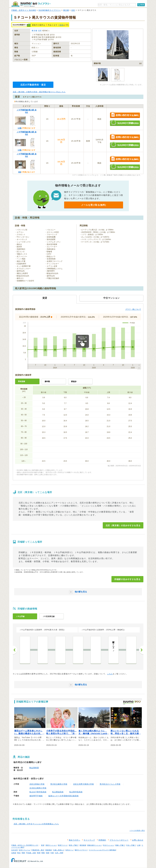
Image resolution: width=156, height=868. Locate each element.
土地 (139, 845)
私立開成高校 (58, 792)
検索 (142, 5)
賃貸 (61, 25)
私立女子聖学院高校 (38, 792)
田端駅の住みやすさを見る (127, 579)
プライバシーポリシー (119, 840)
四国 (48, 853)
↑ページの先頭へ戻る (137, 830)
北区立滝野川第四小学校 (84, 784)
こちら (110, 674)
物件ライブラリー (81, 850)
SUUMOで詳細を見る (125, 123)
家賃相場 (83, 845)
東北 (19, 853)
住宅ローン (69, 850)
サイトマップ (89, 840)
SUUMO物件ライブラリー (50, 10)
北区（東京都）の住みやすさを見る (123, 525)
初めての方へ (74, 840)
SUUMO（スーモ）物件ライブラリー (31, 4)
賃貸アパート (63, 845)
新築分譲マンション (95, 845)
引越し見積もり (59, 850)
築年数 (47, 381)
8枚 (20, 172)
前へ (15, 650)
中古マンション (108, 845)
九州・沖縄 (59, 853)
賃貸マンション (51, 845)
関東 (23, 853)
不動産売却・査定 (38, 850)
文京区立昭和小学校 (38, 788)
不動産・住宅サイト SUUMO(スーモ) (25, 845)
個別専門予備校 (36, 796)
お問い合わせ (138, 840)
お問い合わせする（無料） (125, 115)
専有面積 (21, 381)
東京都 (66, 10)
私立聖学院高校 (76, 792)
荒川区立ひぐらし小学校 (110, 784)
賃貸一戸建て (74, 845)
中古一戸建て (131, 845)
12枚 (20, 128)
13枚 (20, 150)
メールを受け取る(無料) (94, 205)
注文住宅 (15, 850)
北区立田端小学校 (37, 784)
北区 (73, 10)
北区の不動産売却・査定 (33, 85)
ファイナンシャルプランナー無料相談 (102, 850)
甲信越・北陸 (31, 853)
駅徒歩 (74, 381)
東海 (39, 853)
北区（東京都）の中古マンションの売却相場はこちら (36, 824)
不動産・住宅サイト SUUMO (24, 10)
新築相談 (49, 850)
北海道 (14, 853)
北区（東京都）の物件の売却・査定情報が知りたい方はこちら (39, 92)
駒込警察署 (34, 768)
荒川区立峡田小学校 (59, 784)
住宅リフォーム (24, 850)
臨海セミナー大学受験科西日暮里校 (64, 796)
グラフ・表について (133, 309)
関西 (43, 853)
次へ (141, 650)
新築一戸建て (120, 845)
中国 (52, 853)
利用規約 (102, 840)
